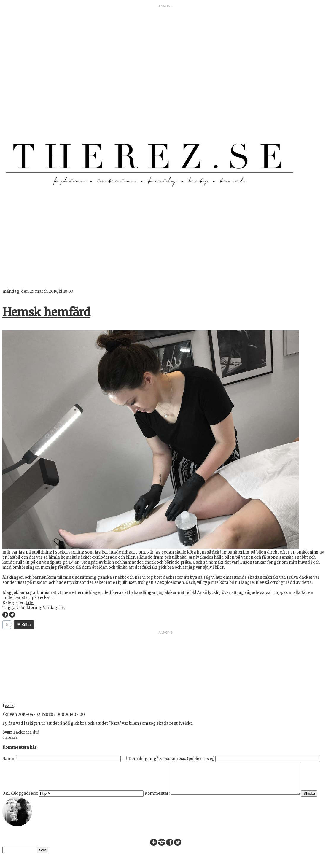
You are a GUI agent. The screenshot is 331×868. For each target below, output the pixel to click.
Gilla (26, 625)
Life (30, 603)
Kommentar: (157, 800)
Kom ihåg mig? (143, 759)
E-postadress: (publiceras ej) (187, 759)
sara (9, 706)
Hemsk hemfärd (46, 312)
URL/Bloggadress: (20, 800)
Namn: (9, 759)
